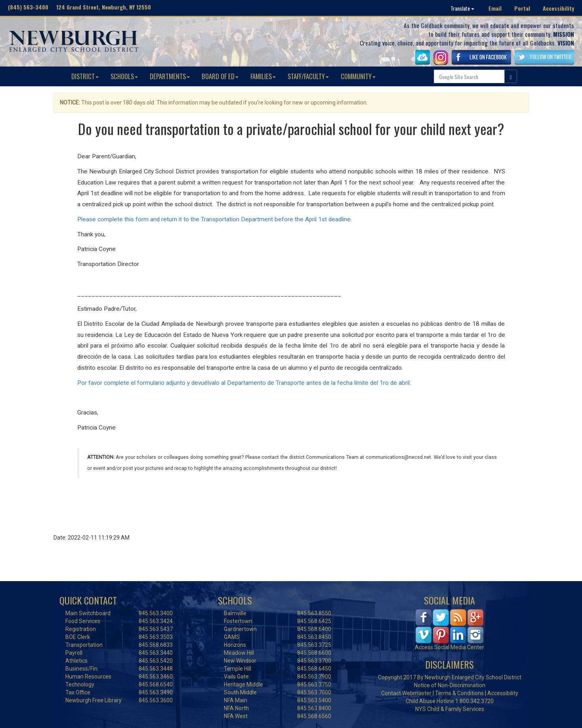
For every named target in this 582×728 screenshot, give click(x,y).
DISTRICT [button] (85, 76)
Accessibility (558, 8)
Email (495, 8)
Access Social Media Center (449, 647)
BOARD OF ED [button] (220, 76)
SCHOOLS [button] (124, 76)
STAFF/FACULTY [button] (308, 76)
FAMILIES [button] (263, 76)
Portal (522, 8)
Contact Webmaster (406, 693)
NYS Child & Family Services (450, 709)
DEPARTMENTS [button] (170, 76)
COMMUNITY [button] (358, 76)
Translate (462, 8)
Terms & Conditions (459, 693)
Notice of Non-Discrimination (450, 685)
